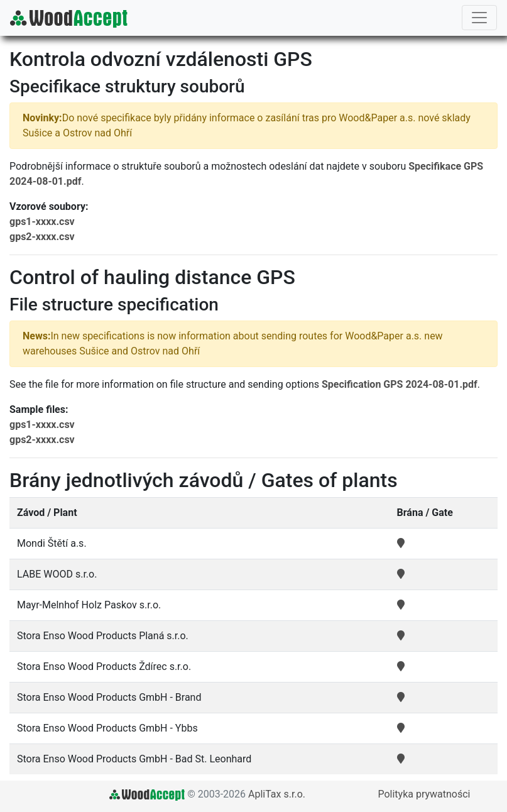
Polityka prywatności (424, 794)
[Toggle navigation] (479, 18)
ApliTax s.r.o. (277, 794)
